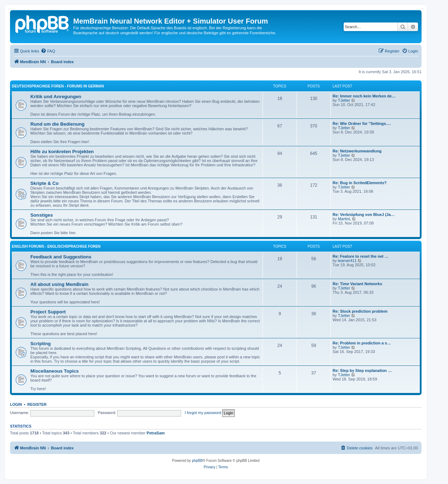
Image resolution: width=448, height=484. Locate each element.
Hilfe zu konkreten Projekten (62, 152)
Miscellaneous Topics (54, 371)
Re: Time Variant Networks (357, 284)
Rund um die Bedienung (58, 124)
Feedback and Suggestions (61, 257)
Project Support (48, 312)
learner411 (347, 261)
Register (37, 404)
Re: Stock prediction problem (360, 311)
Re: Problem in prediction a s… (362, 343)
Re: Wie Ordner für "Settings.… (362, 123)
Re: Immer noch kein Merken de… (364, 96)
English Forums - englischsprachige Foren (56, 246)
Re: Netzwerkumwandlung (357, 151)
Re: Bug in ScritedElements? (360, 183)
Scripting (41, 344)
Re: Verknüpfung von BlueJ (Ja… (364, 215)
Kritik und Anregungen (56, 97)
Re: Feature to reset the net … (360, 256)
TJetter (344, 100)
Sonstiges (42, 215)
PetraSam (156, 433)
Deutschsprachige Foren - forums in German (58, 86)
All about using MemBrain (59, 284)
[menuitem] (48, 51)
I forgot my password (203, 413)
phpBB (197, 461)
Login (16, 404)
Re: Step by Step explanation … (362, 370)
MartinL (345, 219)
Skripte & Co (44, 183)
